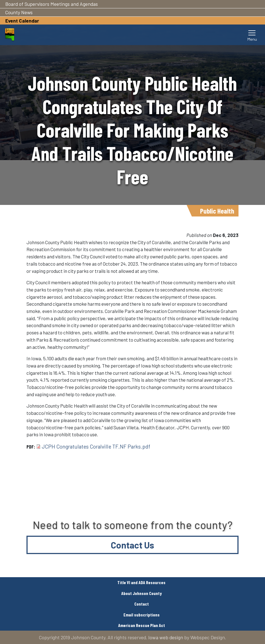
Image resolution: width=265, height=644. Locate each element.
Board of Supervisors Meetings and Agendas (52, 4)
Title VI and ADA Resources (141, 582)
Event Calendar (22, 21)
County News (19, 12)
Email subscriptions (142, 615)
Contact (142, 604)
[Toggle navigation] (252, 35)
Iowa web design (166, 637)
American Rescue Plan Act (142, 625)
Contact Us (132, 545)
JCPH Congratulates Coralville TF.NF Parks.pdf (96, 446)
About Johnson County (142, 593)
